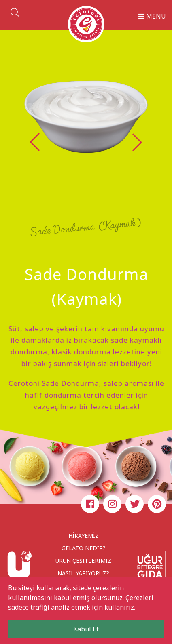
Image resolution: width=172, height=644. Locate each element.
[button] (137, 142)
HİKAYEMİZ (84, 536)
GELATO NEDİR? (84, 548)
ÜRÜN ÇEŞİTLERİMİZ (83, 561)
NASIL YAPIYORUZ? (83, 573)
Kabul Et (86, 629)
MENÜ (152, 16)
